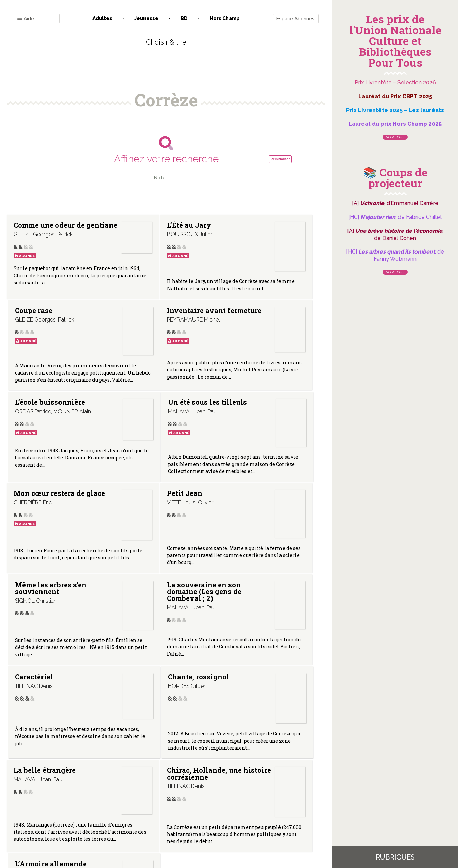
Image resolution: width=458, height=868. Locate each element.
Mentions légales (181, 799)
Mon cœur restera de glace (41, 440)
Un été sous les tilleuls (252, 334)
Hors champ (225, 18)
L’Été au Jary (142, 225)
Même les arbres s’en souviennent (255, 444)
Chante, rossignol (243, 539)
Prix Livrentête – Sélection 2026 (395, 82)
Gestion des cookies (231, 799)
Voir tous (395, 137)
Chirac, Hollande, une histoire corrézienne (144, 654)
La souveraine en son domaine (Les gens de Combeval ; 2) (41, 546)
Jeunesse (146, 18)
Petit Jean (138, 437)
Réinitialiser (280, 159)
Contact (89, 799)
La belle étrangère (30, 647)
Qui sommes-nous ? (131, 799)
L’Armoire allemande (245, 647)
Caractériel (139, 536)
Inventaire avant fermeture (42, 334)
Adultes (102, 18)
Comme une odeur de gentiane (33, 232)
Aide (26, 19)
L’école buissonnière (143, 334)
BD (184, 18)
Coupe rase (245, 225)
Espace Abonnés (295, 19)
